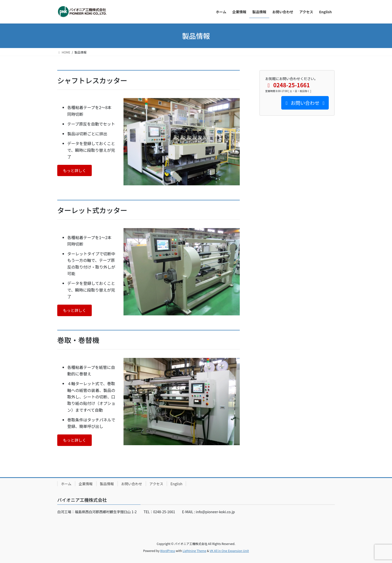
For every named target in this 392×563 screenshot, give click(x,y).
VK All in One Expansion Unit (229, 551)
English (176, 484)
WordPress (168, 551)
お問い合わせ (132, 484)
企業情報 (86, 484)
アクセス (156, 484)
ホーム (66, 484)
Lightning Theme (194, 551)
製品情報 (107, 484)
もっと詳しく (75, 171)
